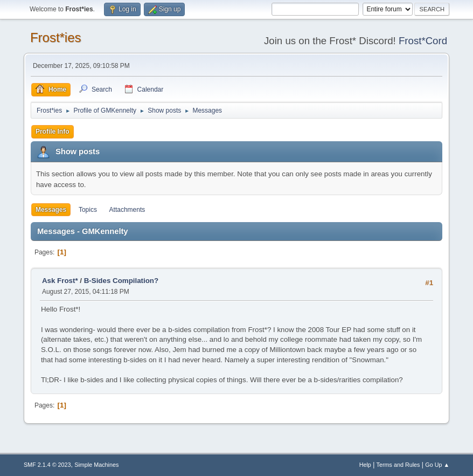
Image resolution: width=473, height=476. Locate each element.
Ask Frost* (60, 281)
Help (365, 465)
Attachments (127, 210)
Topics (88, 210)
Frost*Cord (423, 41)
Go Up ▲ (437, 465)
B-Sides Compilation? (121, 281)
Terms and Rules (398, 465)
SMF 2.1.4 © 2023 (47, 465)
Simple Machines (96, 465)
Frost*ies (56, 37)
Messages (51, 210)
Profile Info (53, 132)
